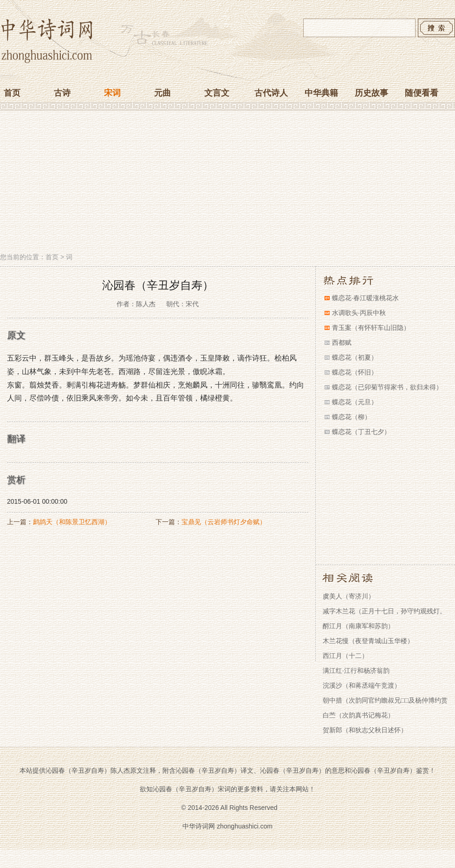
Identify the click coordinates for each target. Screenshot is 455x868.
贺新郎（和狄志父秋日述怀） (365, 730)
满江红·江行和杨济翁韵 (356, 671)
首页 (12, 93)
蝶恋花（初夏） (355, 357)
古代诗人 (271, 93)
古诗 (62, 93)
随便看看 (422, 93)
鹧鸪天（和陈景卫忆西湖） (72, 522)
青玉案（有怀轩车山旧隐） (371, 328)
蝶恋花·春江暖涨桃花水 (365, 298)
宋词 (112, 93)
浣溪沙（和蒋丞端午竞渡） (362, 685)
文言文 (217, 93)
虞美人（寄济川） (349, 596)
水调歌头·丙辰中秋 (359, 313)
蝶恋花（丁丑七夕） (361, 432)
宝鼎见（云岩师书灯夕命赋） (224, 522)
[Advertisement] (227, 183)
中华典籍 (321, 93)
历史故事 (371, 93)
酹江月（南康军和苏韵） (358, 626)
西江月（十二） (345, 656)
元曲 (162, 93)
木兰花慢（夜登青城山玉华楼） (368, 641)
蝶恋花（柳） (351, 417)
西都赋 (342, 342)
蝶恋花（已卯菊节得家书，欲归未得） (387, 387)
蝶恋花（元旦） (355, 402)
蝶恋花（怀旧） (355, 372)
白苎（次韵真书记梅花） (358, 715)
